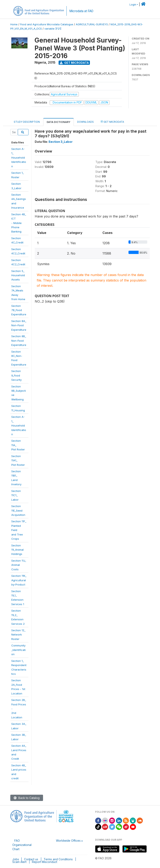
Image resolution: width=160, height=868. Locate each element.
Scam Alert (19, 862)
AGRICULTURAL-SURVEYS (92, 24)
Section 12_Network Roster (18, 635)
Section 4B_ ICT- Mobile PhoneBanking (19, 223)
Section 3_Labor (61, 142)
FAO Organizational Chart (22, 845)
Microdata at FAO (81, 11)
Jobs (16, 859)
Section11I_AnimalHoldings (17, 550)
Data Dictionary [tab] (58, 122)
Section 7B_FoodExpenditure (19, 310)
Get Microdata (74, 63)
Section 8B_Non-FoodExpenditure (19, 341)
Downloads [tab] (85, 122)
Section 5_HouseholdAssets (18, 275)
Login (133, 5)
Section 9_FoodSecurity (16, 375)
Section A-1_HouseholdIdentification (19, 425)
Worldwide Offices (68, 841)
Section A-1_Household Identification (19, 158)
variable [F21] (53, 29)
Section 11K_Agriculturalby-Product (19, 580)
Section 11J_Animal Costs (19, 565)
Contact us (31, 859)
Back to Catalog (27, 798)
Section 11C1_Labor (16, 495)
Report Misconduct (45, 862)
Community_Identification (18, 650)
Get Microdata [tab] (112, 122)
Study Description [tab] (27, 122)
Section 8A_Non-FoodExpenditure (19, 325)
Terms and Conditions (58, 859)
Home (14, 24)
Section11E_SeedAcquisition (18, 510)
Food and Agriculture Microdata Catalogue (47, 24)
